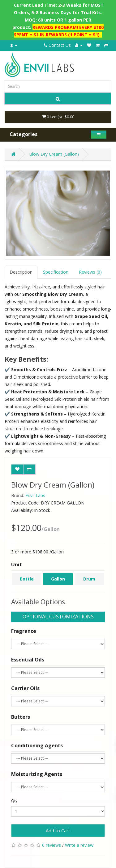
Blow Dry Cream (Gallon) (54, 154)
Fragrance (24, 631)
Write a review (79, 845)
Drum (89, 579)
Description (21, 272)
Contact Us (57, 45)
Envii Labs (35, 495)
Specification (56, 272)
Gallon (58, 579)
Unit (17, 565)
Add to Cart (58, 830)
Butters (21, 717)
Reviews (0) (90, 272)
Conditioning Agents (37, 745)
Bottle (27, 579)
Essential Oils (28, 660)
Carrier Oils (25, 688)
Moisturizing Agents (37, 774)
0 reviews (52, 845)
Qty (14, 801)
